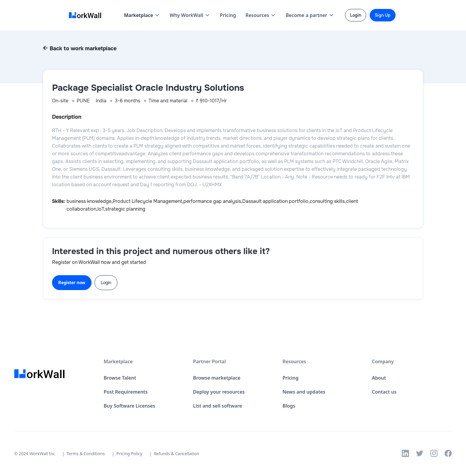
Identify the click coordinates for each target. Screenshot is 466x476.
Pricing (228, 15)
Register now (72, 283)
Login (106, 283)
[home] (87, 15)
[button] (142, 15)
